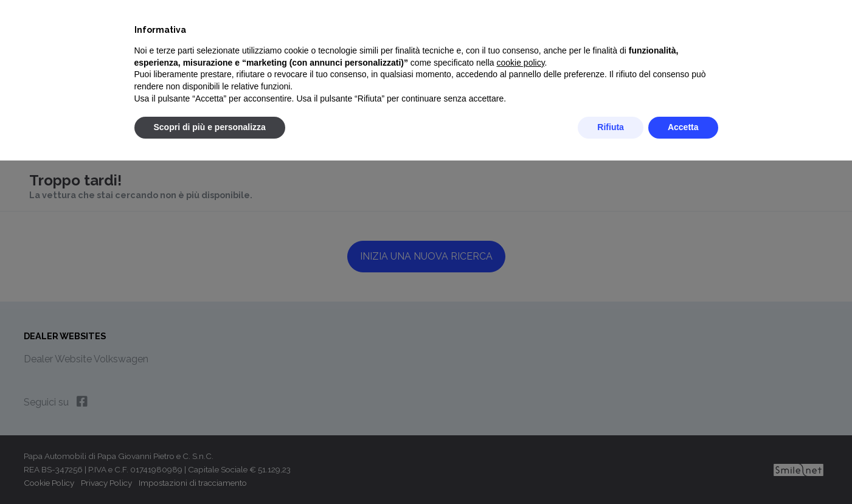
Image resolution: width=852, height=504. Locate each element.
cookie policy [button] (520, 63)
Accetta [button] (683, 127)
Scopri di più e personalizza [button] (210, 127)
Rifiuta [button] (611, 127)
